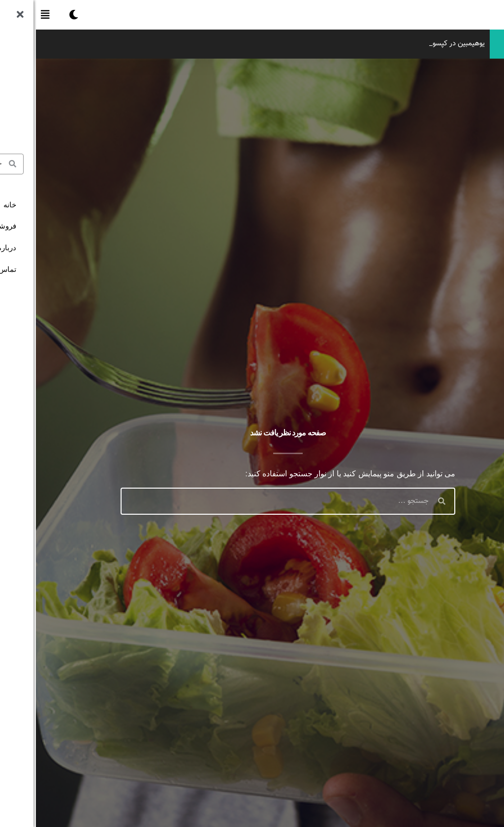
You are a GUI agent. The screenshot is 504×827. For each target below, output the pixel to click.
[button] (9, 15)
